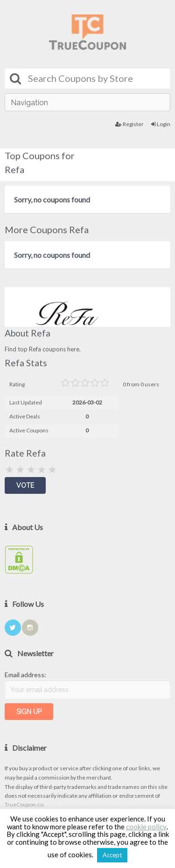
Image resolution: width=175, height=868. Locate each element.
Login (161, 124)
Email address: (25, 675)
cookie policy (146, 827)
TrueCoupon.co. (25, 804)
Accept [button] (112, 855)
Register (129, 124)
